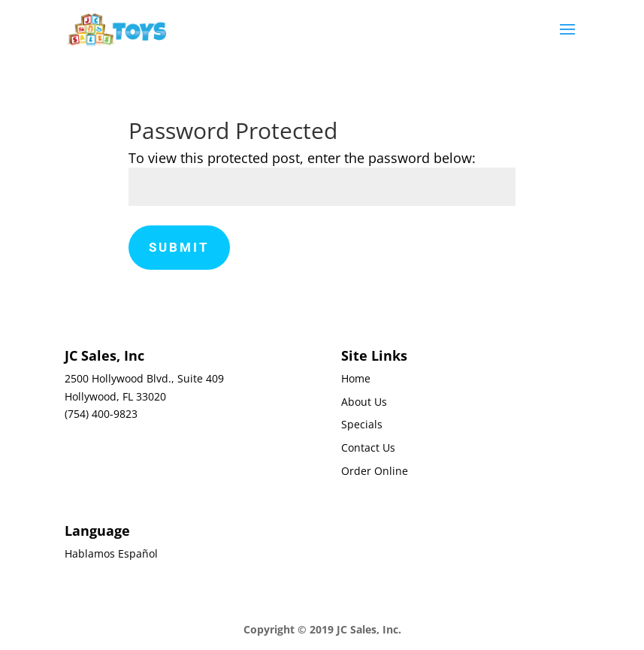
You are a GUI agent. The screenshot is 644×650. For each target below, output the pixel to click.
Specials (362, 424)
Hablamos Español (111, 553)
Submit (179, 247)
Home (356, 378)
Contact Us (368, 447)
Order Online (375, 471)
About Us (364, 402)
